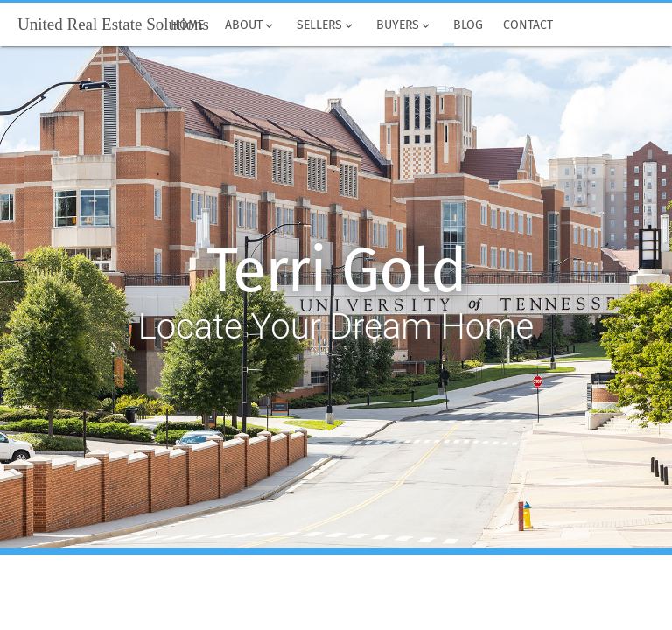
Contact (529, 25)
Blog (468, 25)
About (250, 25)
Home (188, 25)
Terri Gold (336, 271)
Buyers (404, 25)
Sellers (326, 25)
